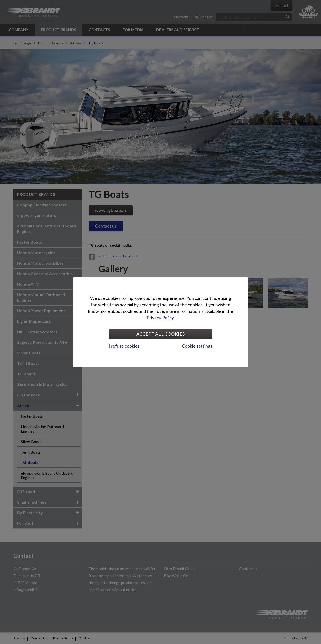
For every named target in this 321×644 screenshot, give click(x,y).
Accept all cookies (160, 334)
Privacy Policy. (161, 318)
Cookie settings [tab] (197, 346)
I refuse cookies (124, 346)
